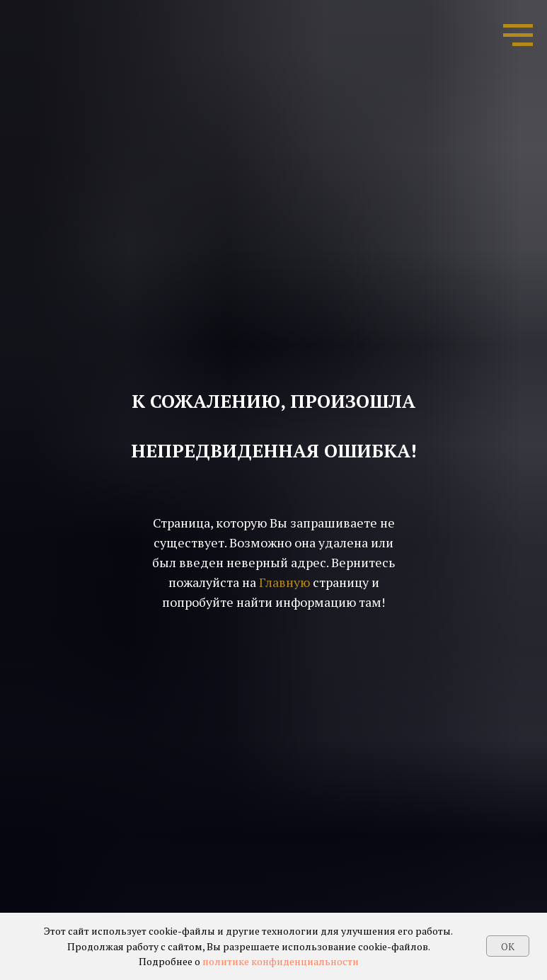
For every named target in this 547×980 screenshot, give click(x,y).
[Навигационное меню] (518, 35)
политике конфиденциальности (281, 961)
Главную (284, 582)
